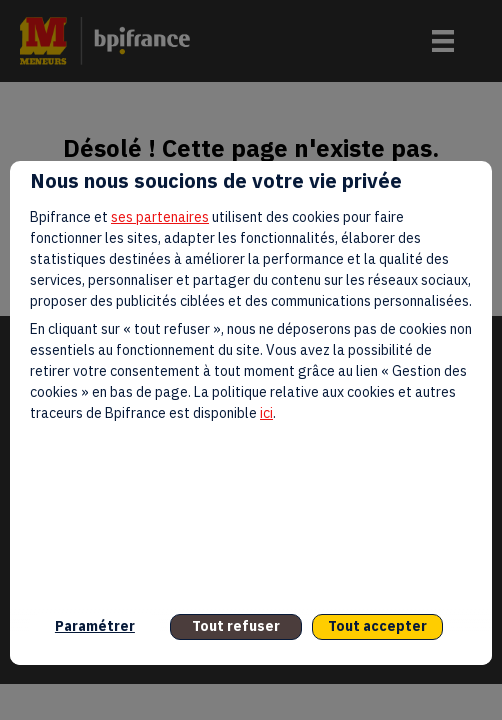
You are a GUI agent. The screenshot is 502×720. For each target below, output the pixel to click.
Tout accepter (377, 626)
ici (266, 413)
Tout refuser (236, 626)
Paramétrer (95, 626)
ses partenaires (160, 217)
